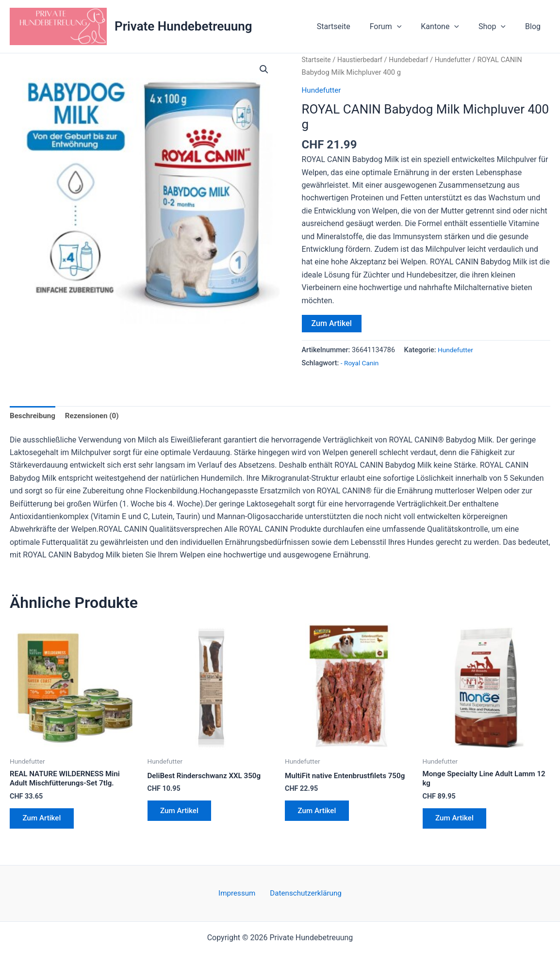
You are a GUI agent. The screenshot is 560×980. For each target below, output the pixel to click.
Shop (498, 27)
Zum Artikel (332, 323)
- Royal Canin (361, 363)
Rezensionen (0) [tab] (96, 416)
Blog (535, 26)
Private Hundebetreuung (183, 26)
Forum (399, 27)
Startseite (351, 26)
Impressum (239, 893)
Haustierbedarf (362, 60)
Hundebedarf (414, 60)
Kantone (450, 27)
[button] (411, 27)
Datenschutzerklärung (303, 893)
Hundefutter (460, 60)
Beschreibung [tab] (34, 416)
